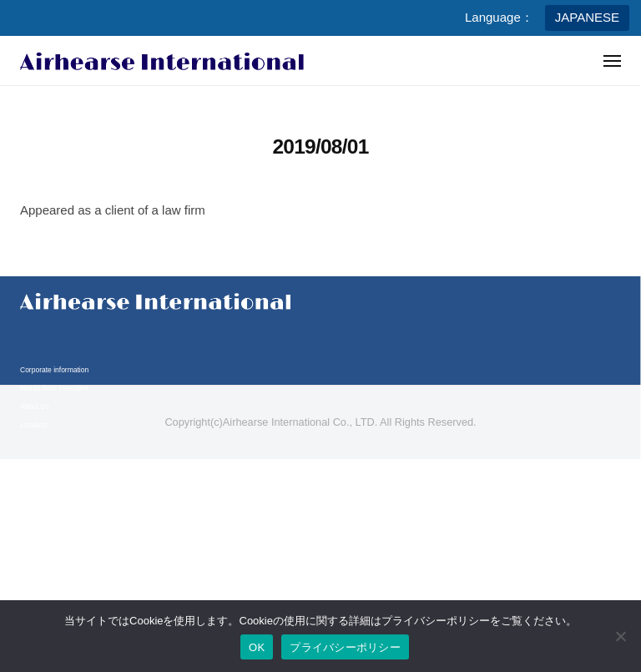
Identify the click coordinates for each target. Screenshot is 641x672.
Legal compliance (48, 561)
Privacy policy (42, 543)
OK (257, 647)
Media (30, 503)
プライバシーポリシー (345, 647)
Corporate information (54, 370)
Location (33, 425)
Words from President (54, 388)
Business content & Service (63, 484)
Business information (53, 466)
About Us (35, 407)
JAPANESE (587, 17)
